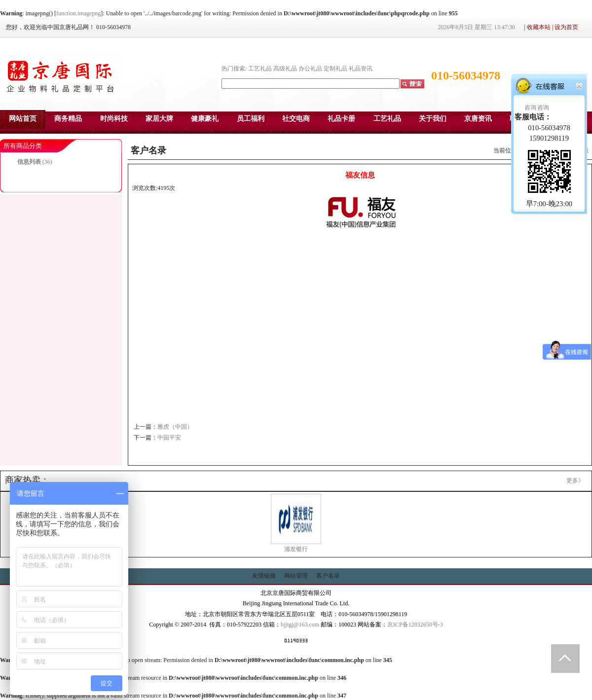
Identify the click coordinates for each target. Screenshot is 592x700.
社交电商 (296, 119)
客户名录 (328, 576)
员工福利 (251, 119)
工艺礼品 (260, 69)
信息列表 (29, 162)
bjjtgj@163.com (300, 625)
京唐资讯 (478, 119)
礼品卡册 (341, 119)
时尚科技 (114, 119)
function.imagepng (78, 13)
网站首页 (23, 119)
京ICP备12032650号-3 (415, 625)
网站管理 (296, 576)
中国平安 (169, 438)
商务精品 (68, 119)
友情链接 (264, 576)
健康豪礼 (205, 119)
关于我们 (433, 119)
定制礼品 (335, 69)
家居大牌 (159, 119)
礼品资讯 (361, 69)
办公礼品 (310, 69)
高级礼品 (285, 69)
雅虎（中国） (175, 427)
